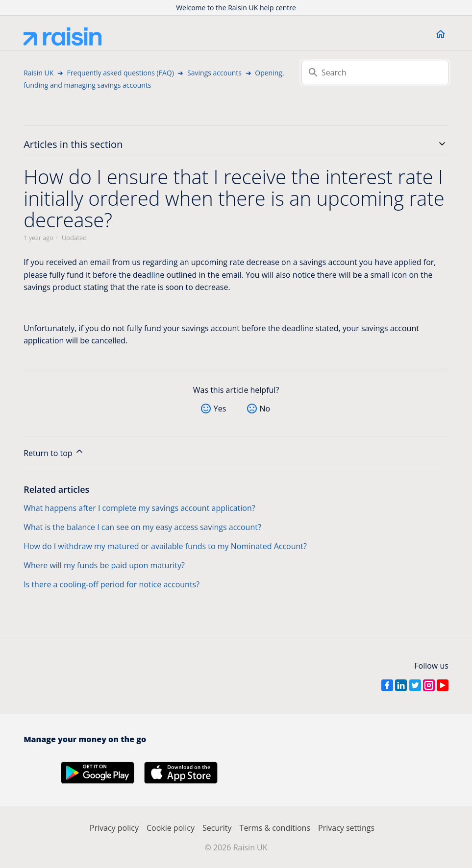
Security (217, 828)
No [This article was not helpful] (265, 409)
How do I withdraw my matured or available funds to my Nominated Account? (165, 546)
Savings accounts (214, 73)
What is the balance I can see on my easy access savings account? (142, 527)
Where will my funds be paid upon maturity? (104, 565)
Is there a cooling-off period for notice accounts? (112, 584)
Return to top (54, 452)
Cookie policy (171, 828)
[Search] (375, 72)
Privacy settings (346, 828)
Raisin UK (38, 73)
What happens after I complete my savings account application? (139, 508)
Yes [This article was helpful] (220, 409)
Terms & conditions (275, 828)
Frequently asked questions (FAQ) (121, 73)
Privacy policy (114, 828)
